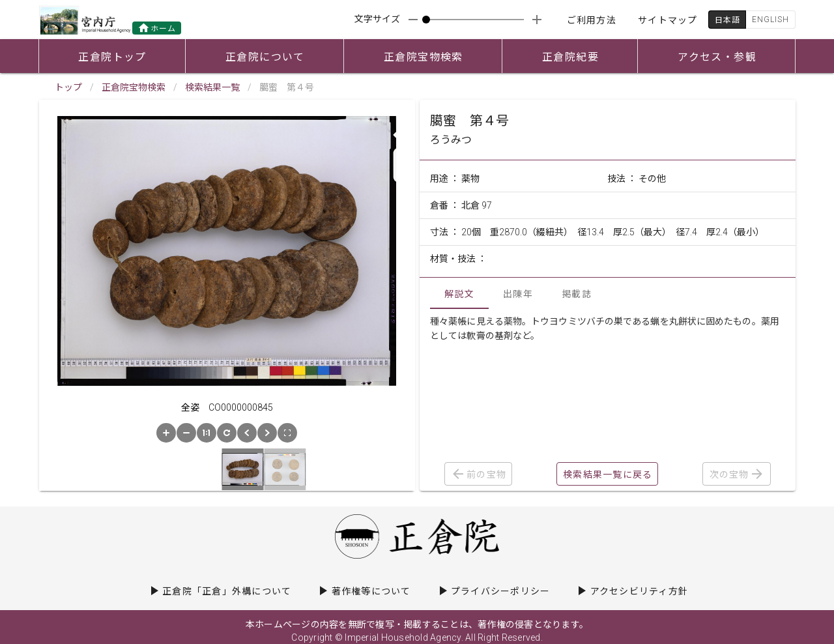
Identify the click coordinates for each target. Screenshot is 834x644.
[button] (166, 433)
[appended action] (537, 20)
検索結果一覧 (212, 87)
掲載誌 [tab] (577, 294)
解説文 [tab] (459, 294)
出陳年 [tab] (518, 294)
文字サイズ (377, 19)
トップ (68, 87)
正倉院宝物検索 (134, 87)
